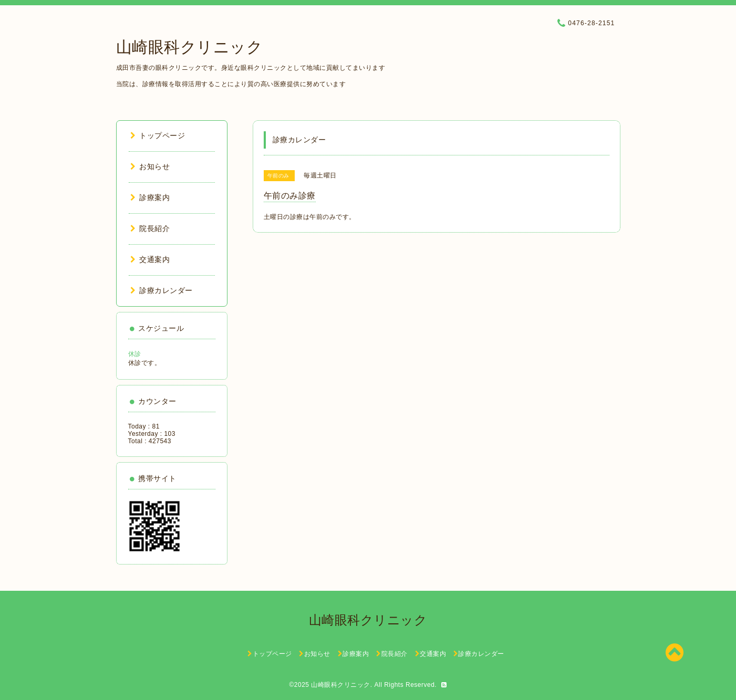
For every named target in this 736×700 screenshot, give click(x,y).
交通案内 (150, 259)
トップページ (158, 135)
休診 (135, 354)
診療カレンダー (162, 290)
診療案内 (150, 197)
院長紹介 (150, 228)
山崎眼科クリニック (190, 47)
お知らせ (150, 166)
